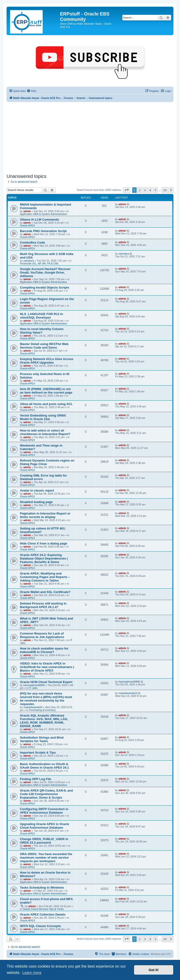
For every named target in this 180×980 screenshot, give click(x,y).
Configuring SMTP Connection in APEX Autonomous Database (44, 811)
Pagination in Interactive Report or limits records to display (45, 515)
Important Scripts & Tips (38, 753)
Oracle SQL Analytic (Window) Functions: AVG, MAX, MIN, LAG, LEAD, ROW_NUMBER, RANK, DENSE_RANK (44, 721)
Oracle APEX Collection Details (43, 914)
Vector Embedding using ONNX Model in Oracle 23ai (43, 417)
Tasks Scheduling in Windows (42, 888)
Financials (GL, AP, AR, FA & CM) (39, 263)
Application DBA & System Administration (43, 214)
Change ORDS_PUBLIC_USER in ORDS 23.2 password (44, 841)
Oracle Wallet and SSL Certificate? (45, 592)
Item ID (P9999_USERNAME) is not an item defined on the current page (46, 391)
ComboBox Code (32, 242)
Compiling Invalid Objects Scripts (45, 287)
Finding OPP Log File (36, 779)
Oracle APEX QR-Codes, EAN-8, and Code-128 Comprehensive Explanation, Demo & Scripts (46, 794)
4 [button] (150, 190)
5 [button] (156, 190)
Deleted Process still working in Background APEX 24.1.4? (43, 605)
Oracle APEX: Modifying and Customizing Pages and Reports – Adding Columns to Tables (45, 577)
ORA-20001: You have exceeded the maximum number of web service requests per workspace (46, 858)
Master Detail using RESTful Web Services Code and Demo (44, 346)
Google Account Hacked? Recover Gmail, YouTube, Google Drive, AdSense (45, 272)
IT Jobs (33, 688)
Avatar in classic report (37, 490)
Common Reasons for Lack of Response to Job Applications (42, 635)
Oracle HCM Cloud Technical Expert (46, 682)
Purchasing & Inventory (42, 710)
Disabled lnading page (36, 502)
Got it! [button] (154, 970)
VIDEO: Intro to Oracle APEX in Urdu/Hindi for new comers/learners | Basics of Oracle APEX (47, 667)
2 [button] (140, 190)
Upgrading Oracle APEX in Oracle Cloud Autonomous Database (45, 826)
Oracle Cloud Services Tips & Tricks (43, 909)
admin (27, 211)
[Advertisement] (90, 137)
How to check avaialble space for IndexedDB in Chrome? (44, 650)
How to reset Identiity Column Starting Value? (42, 331)
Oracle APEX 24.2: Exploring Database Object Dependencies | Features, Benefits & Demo (44, 558)
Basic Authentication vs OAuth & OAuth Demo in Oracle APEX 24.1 (44, 766)
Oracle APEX (27, 225)
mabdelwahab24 (33, 707)
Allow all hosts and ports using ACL (46, 404)
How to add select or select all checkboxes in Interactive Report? (45, 432)
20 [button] (165, 190)
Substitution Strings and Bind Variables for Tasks (42, 739)
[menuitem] (31, 91)
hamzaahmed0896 (34, 685)
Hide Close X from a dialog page (44, 543)
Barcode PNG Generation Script (43, 231)
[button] (127, 190)
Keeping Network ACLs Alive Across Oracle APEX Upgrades (47, 361)
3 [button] (145, 190)
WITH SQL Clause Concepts (40, 926)
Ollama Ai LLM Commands (39, 220)
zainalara (29, 261)
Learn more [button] (32, 973)
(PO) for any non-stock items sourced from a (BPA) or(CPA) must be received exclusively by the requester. (46, 699)
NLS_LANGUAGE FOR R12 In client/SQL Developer (41, 316)
